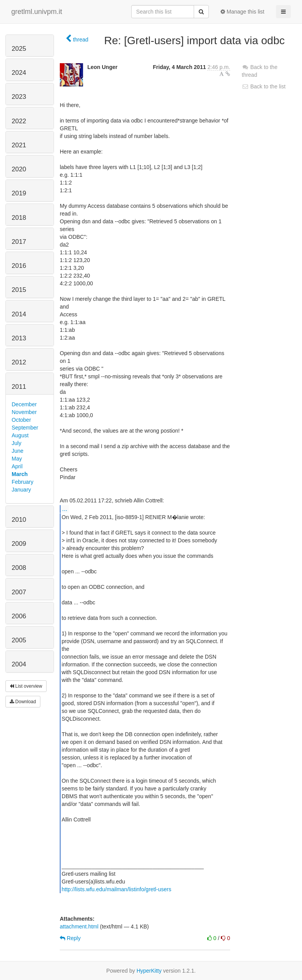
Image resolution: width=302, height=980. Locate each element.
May (17, 459)
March (20, 474)
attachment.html (79, 927)
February (23, 482)
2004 (19, 664)
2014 (19, 314)
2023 (19, 97)
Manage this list (242, 12)
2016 (19, 266)
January (21, 490)
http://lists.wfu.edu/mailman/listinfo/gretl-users (116, 889)
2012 (19, 362)
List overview (26, 686)
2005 (19, 640)
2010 (19, 520)
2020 (19, 169)
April (17, 466)
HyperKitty (149, 971)
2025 (19, 49)
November (24, 412)
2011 (19, 387)
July (16, 443)
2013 (19, 338)
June (17, 451)
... (65, 509)
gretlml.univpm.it (37, 12)
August (20, 435)
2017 (19, 242)
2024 (19, 73)
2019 (19, 193)
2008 (19, 568)
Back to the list (264, 86)
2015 (19, 290)
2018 (19, 218)
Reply (70, 938)
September (25, 428)
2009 (19, 544)
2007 (19, 592)
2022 (19, 121)
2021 (19, 145)
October (21, 420)
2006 (19, 616)
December (24, 404)
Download (23, 702)
